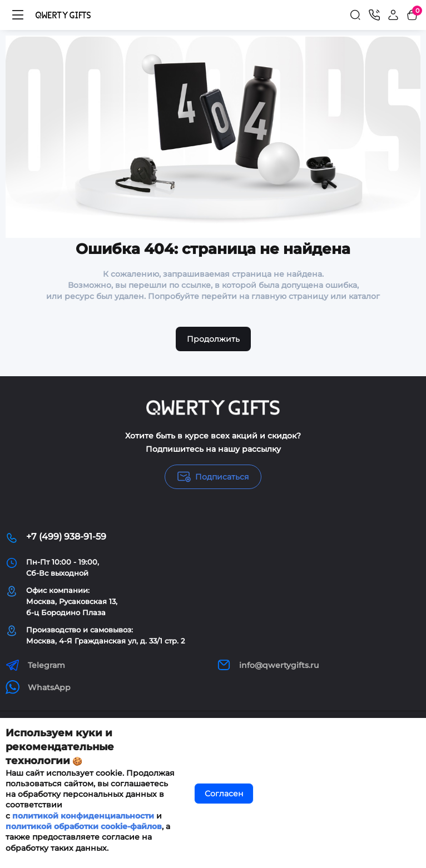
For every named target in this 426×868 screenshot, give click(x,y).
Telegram (35, 665)
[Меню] (18, 15)
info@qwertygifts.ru (268, 665)
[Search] (355, 15)
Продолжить (213, 339)
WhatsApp (38, 687)
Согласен (224, 794)
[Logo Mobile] (63, 15)
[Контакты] (374, 15)
